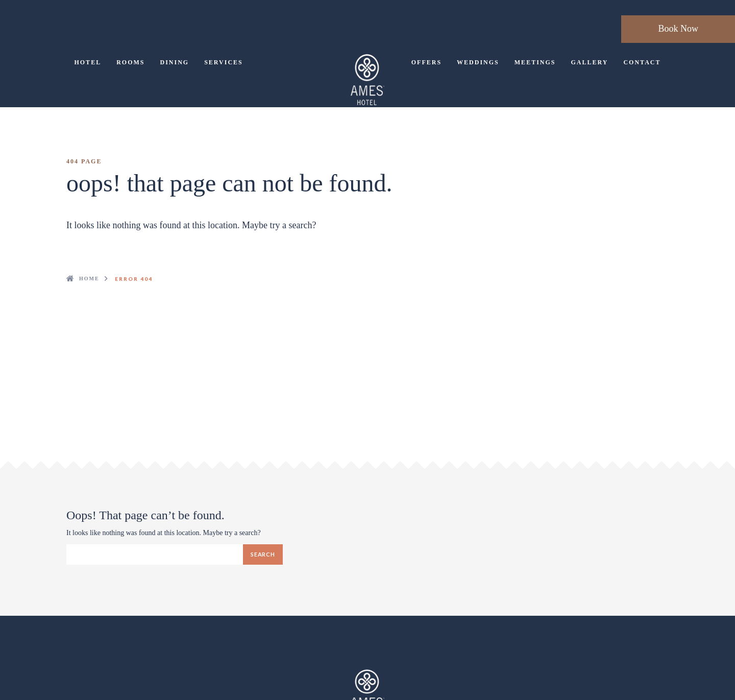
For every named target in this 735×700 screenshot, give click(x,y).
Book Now (678, 29)
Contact (642, 62)
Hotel (88, 62)
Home (89, 279)
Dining (174, 62)
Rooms (130, 62)
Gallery (589, 62)
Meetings (535, 62)
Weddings (478, 62)
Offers (426, 62)
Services (224, 62)
